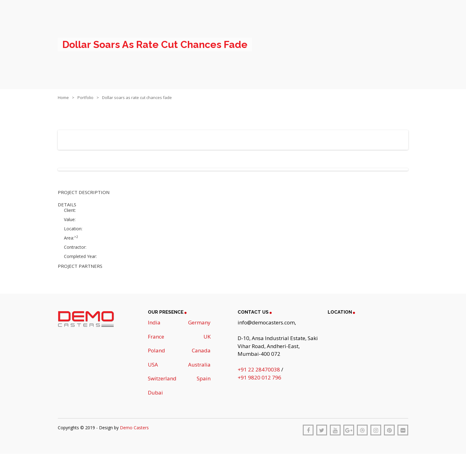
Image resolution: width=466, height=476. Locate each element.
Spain (204, 378)
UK (207, 337)
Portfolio (85, 97)
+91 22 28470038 (259, 369)
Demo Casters (134, 428)
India (154, 322)
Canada (201, 350)
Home (63, 97)
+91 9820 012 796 (259, 377)
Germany (199, 322)
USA (153, 365)
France (156, 337)
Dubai (155, 393)
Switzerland (162, 378)
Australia (199, 365)
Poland (156, 350)
